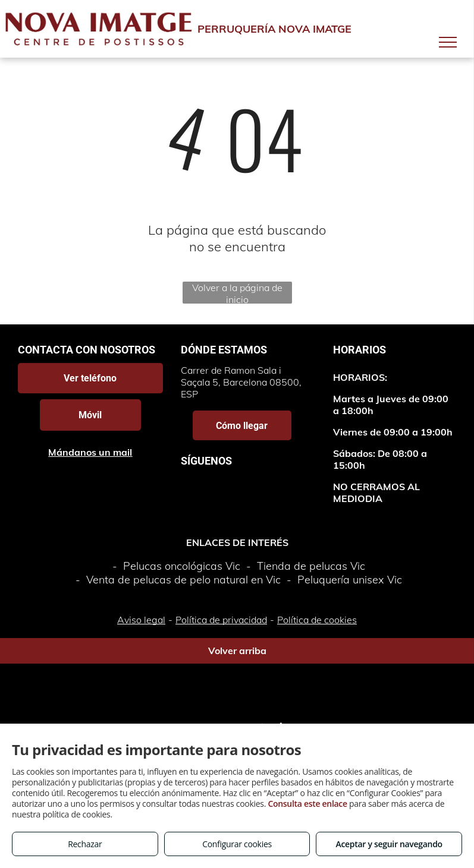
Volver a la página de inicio (237, 293)
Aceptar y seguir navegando (389, 844)
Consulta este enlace (307, 804)
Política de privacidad (221, 620)
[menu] (448, 42)
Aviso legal (141, 620)
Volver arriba (237, 651)
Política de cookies (317, 620)
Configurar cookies (237, 844)
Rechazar (85, 844)
